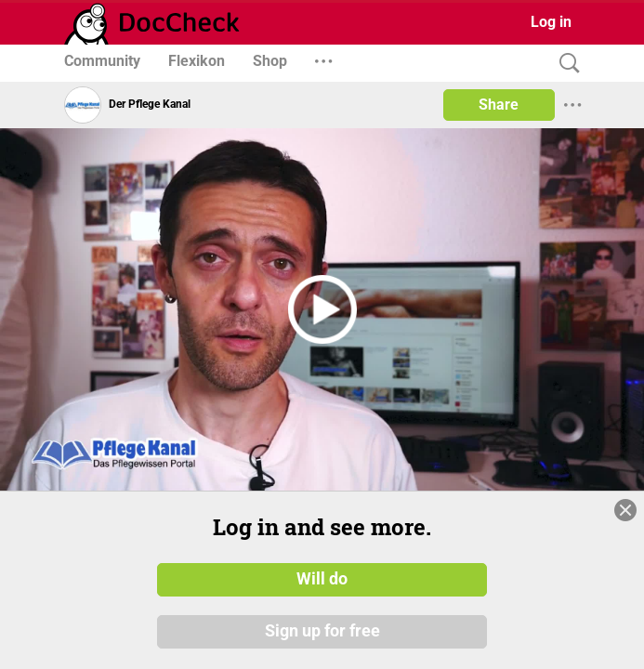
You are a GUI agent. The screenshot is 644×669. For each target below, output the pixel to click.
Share (499, 105)
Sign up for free (322, 631)
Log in (551, 22)
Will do (322, 579)
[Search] (565, 64)
